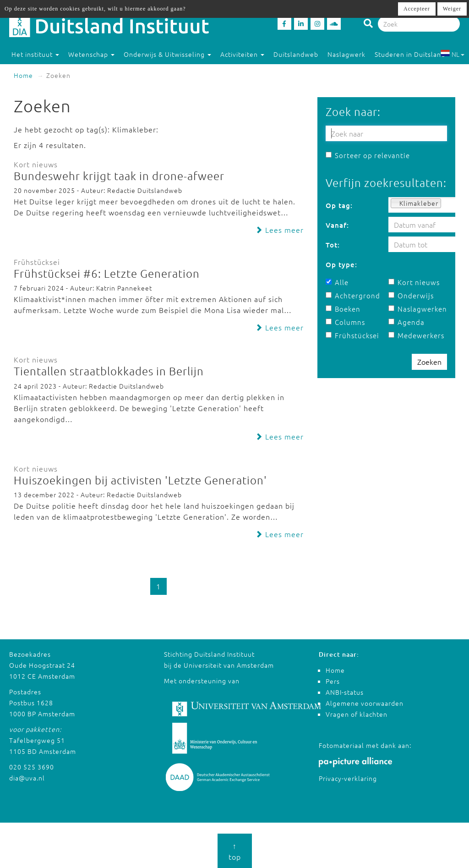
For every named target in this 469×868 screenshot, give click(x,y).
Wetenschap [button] (91, 54)
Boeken (343, 309)
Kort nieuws (414, 282)
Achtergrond (353, 295)
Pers (333, 681)
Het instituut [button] (35, 54)
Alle (337, 282)
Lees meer (279, 230)
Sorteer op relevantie (368, 155)
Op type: (341, 264)
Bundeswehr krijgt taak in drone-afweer (119, 176)
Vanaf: (337, 225)
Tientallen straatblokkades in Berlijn (109, 371)
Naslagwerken (418, 309)
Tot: (333, 245)
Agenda (406, 322)
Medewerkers (416, 335)
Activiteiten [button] (242, 54)
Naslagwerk (346, 54)
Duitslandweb (296, 54)
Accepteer (417, 9)
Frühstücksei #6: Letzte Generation (107, 273)
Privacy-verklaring (348, 778)
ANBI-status (345, 692)
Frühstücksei (352, 335)
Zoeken (429, 362)
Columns (345, 322)
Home (23, 75)
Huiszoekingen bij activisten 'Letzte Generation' (140, 480)
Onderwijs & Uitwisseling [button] (167, 54)
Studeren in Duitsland (414, 54)
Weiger (452, 9)
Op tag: (339, 205)
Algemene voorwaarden (365, 703)
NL (452, 54)
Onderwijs (411, 295)
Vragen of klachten (357, 714)
